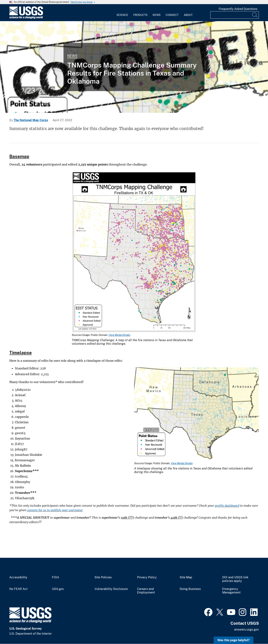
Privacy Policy (147, 577)
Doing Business (190, 589)
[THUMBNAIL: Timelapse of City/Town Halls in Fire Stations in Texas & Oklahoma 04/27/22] (134, 67)
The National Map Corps (31, 120)
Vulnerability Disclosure (111, 589)
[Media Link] (134, 252)
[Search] (255, 15)
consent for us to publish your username (55, 510)
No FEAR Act (18, 589)
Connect (172, 15)
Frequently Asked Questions (238, 9)
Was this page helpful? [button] (234, 640)
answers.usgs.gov (247, 630)
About (188, 15)
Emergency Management (231, 591)
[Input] (235, 15)
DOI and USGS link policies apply (235, 579)
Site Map (186, 577)
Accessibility (18, 577)
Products (140, 15)
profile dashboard (227, 506)
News (157, 15)
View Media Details (119, 335)
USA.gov (58, 589)
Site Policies (103, 577)
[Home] (26, 18)
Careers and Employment (146, 591)
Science (122, 15)
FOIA (55, 577)
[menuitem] (122, 13)
